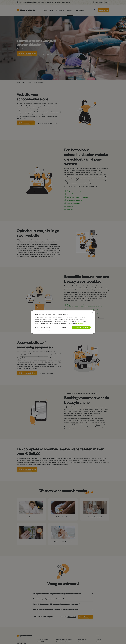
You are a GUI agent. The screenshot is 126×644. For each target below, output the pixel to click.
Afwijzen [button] (65, 327)
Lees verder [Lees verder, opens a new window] (80, 323)
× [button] (93, 312)
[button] (64, 330)
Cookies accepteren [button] (81, 327)
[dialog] (63, 322)
